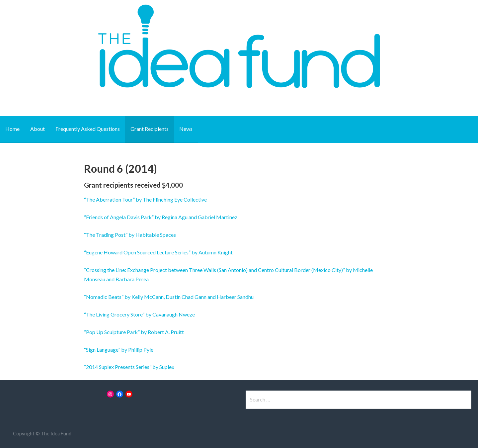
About (38, 129)
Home (12, 129)
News (186, 129)
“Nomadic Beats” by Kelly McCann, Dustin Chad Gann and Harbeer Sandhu (169, 297)
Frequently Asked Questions (88, 129)
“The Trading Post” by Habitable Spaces (130, 235)
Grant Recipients (150, 129)
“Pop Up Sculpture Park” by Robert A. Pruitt (134, 332)
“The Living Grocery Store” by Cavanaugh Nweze (139, 314)
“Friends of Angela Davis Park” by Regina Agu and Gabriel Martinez (161, 217)
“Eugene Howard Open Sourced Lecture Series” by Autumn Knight (158, 252)
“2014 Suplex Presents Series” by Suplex (129, 367)
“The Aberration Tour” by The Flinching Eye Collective (145, 199)
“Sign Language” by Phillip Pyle (119, 350)
